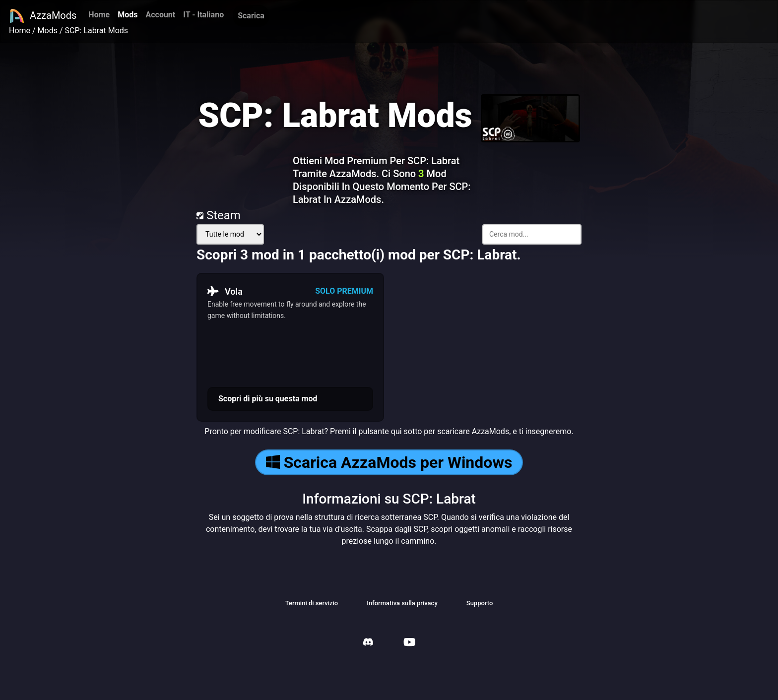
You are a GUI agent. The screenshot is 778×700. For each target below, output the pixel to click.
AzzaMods (43, 16)
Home (99, 15)
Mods (128, 15)
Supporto (480, 603)
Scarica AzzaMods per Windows (389, 462)
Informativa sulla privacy (402, 603)
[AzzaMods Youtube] (409, 643)
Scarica (251, 16)
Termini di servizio (312, 603)
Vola (225, 291)
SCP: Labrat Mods (97, 31)
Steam (219, 215)
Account (160, 15)
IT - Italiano (203, 15)
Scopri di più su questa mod (268, 399)
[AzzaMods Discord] (368, 643)
